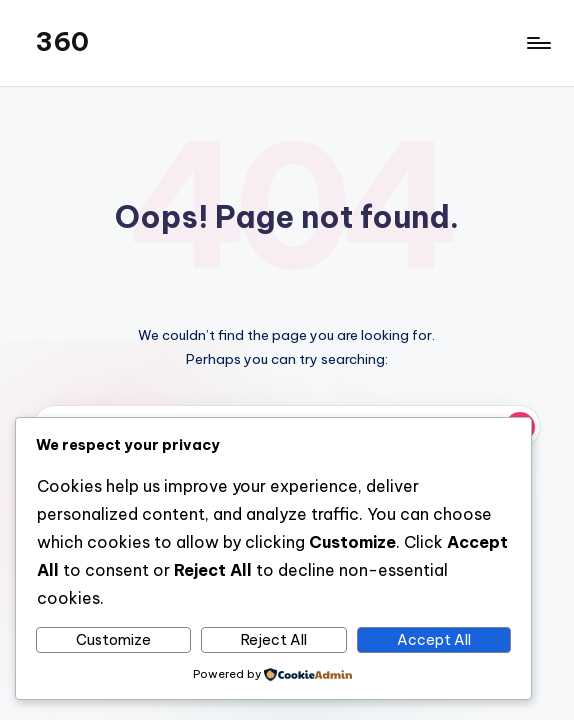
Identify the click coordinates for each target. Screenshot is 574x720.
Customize (113, 640)
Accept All (434, 640)
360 (62, 42)
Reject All (274, 640)
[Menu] (537, 43)
